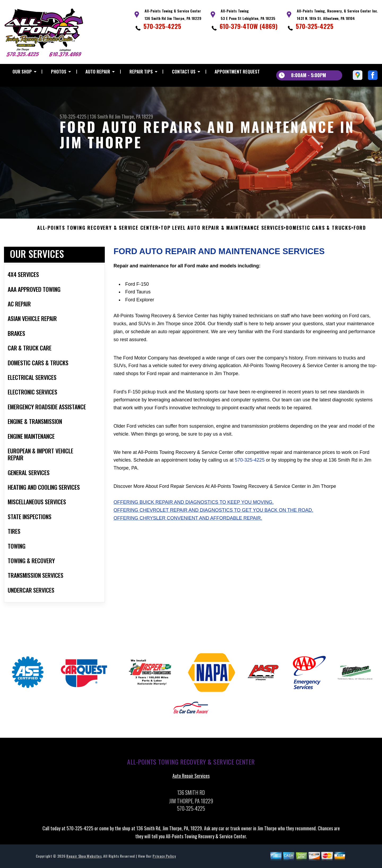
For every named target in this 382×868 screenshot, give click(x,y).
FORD (360, 233)
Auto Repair (98, 71)
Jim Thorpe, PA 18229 (134, 116)
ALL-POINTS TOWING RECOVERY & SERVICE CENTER (98, 233)
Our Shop (22, 71)
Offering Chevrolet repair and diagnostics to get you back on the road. (213, 515)
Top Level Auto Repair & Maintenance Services (222, 233)
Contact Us (184, 71)
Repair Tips (141, 71)
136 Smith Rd (102, 116)
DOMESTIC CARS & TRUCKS (319, 233)
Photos (59, 71)
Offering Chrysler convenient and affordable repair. (188, 523)
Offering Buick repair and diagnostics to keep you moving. (194, 507)
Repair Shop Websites (84, 861)
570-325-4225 (162, 26)
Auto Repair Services (191, 781)
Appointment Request (237, 71)
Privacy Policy (164, 861)
